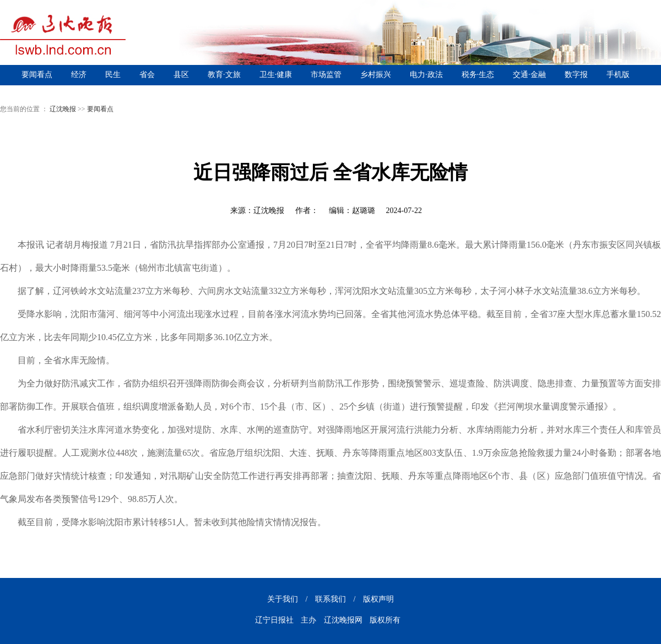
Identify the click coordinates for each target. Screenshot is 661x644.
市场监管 (326, 75)
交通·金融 (529, 75)
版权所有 (385, 620)
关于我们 (283, 599)
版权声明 (378, 599)
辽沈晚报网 (343, 620)
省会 (147, 75)
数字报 (576, 75)
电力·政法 (426, 75)
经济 (79, 75)
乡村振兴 (376, 75)
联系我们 (330, 599)
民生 (113, 75)
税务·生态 (478, 75)
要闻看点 (37, 75)
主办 (308, 620)
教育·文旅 (224, 75)
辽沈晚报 (63, 109)
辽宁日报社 (274, 620)
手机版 (618, 75)
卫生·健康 (276, 75)
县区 (181, 75)
